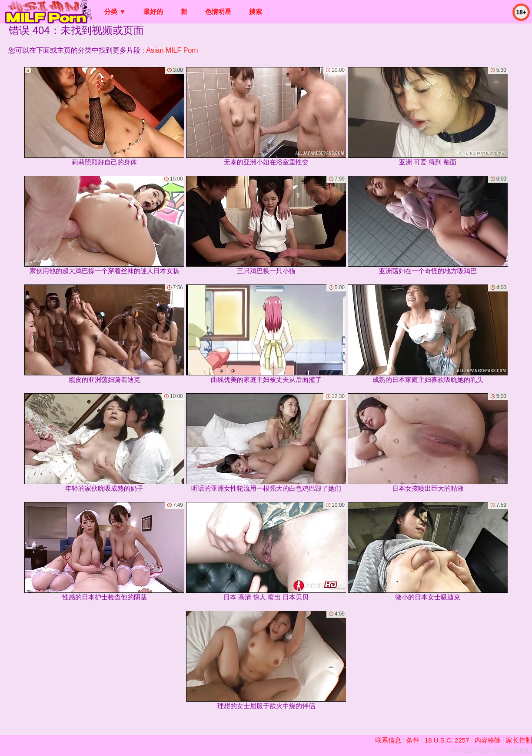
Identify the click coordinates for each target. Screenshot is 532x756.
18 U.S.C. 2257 (447, 740)
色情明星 (218, 12)
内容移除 (488, 740)
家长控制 (519, 740)
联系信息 (388, 740)
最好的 (153, 12)
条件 (413, 740)
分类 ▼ (115, 12)
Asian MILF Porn (172, 50)
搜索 (256, 12)
